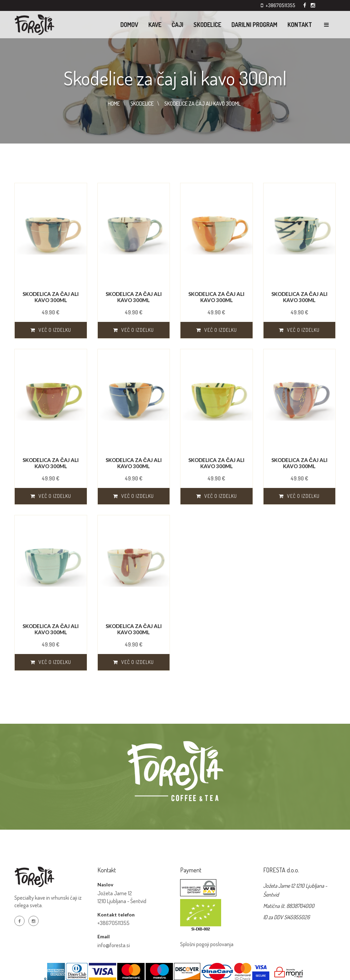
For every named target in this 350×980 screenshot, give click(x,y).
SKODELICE (142, 104)
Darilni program (254, 25)
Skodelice (207, 25)
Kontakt (300, 25)
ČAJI (177, 25)
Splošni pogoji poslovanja (207, 944)
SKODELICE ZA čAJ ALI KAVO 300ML (203, 104)
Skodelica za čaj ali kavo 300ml (51, 297)
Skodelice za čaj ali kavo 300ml (175, 78)
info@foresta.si (114, 945)
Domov (129, 25)
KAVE (155, 25)
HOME (114, 104)
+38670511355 (280, 5)
